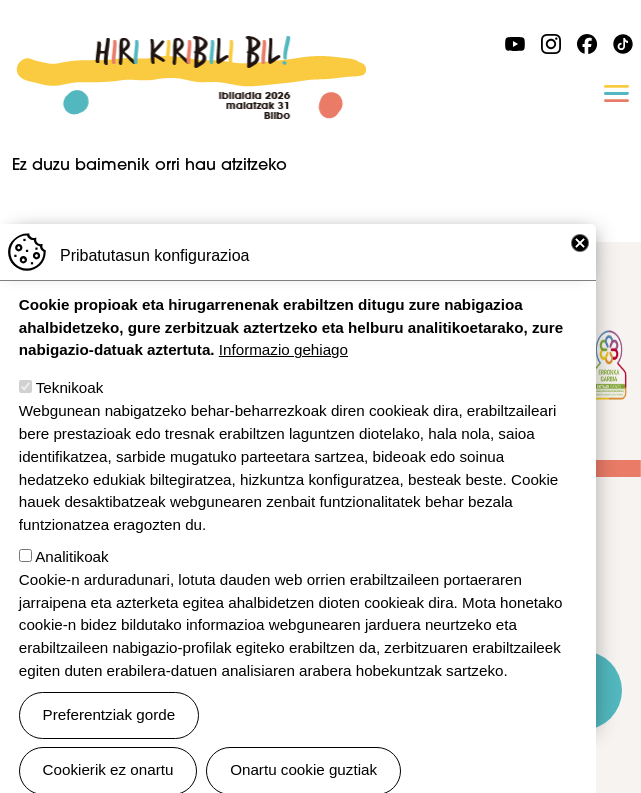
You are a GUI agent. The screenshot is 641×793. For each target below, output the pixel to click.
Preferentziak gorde (109, 747)
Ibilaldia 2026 (191, 47)
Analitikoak (71, 589)
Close (580, 276)
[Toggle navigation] (616, 93)
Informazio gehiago (283, 382)
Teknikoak (70, 420)
